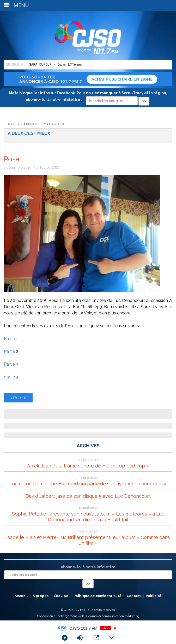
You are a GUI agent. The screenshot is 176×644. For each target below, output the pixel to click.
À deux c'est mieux (38, 124)
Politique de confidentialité (98, 596)
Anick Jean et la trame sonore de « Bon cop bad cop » (88, 466)
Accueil (14, 124)
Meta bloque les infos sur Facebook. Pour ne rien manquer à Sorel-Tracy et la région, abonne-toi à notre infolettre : (88, 97)
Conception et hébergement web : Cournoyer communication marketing (88, 616)
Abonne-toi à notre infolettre (88, 567)
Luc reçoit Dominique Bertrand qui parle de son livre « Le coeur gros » (88, 484)
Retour (18, 398)
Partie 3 (11, 364)
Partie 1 (11, 339)
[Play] (65, 638)
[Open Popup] (96, 638)
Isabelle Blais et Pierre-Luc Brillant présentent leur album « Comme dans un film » (88, 540)
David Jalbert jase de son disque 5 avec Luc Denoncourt (88, 496)
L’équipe (61, 596)
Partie (10, 351)
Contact (134, 596)
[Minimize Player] (111, 638)
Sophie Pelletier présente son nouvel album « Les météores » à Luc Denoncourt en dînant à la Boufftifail (88, 517)
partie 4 (11, 377)
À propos (41, 596)
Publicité (154, 596)
